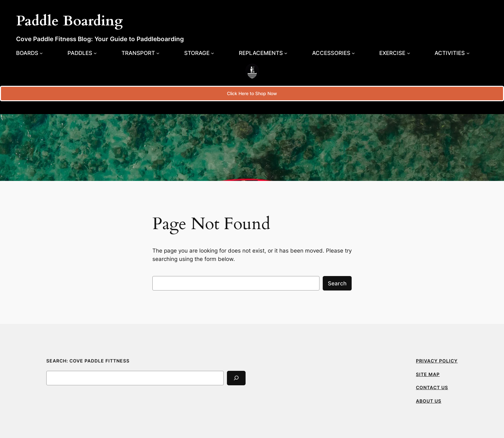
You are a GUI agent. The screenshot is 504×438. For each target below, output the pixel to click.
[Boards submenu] (29, 53)
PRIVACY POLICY (437, 361)
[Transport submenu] (140, 53)
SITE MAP (428, 374)
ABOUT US (429, 401)
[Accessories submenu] (333, 53)
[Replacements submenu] (263, 53)
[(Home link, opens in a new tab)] (252, 72)
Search (337, 283)
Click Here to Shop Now (252, 93)
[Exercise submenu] (395, 53)
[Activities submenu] (452, 53)
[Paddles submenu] (82, 53)
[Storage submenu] (199, 53)
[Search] (236, 378)
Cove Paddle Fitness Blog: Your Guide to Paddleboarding (100, 39)
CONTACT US (432, 387)
